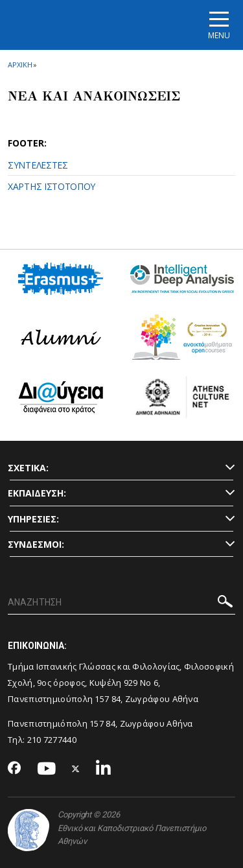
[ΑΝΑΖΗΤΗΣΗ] (121, 603)
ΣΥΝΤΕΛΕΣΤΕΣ (38, 165)
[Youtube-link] (47, 769)
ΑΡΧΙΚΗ (20, 65)
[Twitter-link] (76, 769)
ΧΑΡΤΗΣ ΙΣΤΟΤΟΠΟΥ (52, 186)
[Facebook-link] (15, 769)
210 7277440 (53, 740)
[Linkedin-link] (104, 769)
